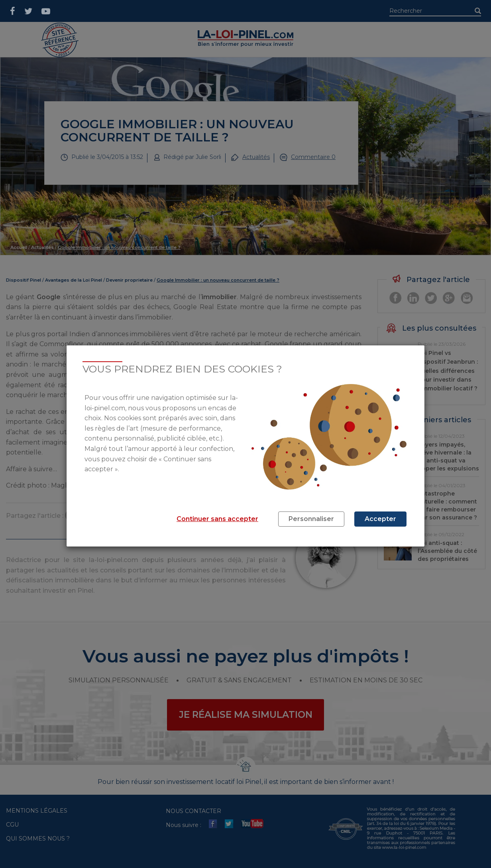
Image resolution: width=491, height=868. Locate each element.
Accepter (380, 519)
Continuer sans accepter (217, 519)
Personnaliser (311, 519)
